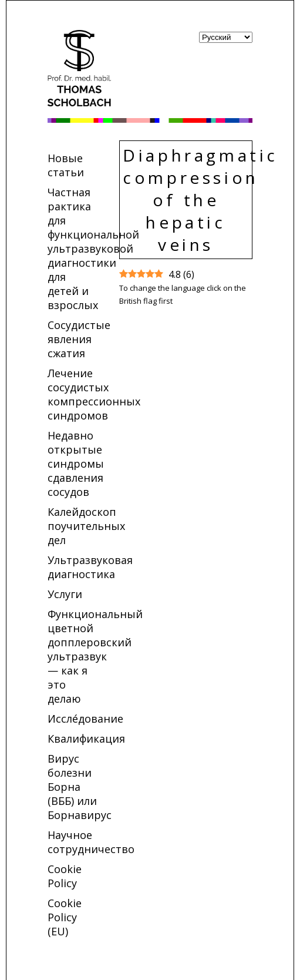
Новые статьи (66, 165)
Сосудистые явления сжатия (79, 339)
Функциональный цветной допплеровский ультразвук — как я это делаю (95, 656)
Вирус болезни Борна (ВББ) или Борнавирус (80, 787)
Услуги (65, 594)
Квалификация (86, 739)
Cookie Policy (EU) (65, 917)
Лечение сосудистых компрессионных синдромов (94, 394)
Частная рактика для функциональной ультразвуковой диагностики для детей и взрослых (93, 249)
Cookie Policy (65, 876)
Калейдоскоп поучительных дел (86, 526)
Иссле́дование (85, 719)
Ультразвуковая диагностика (90, 567)
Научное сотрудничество (91, 842)
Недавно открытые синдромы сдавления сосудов (76, 464)
